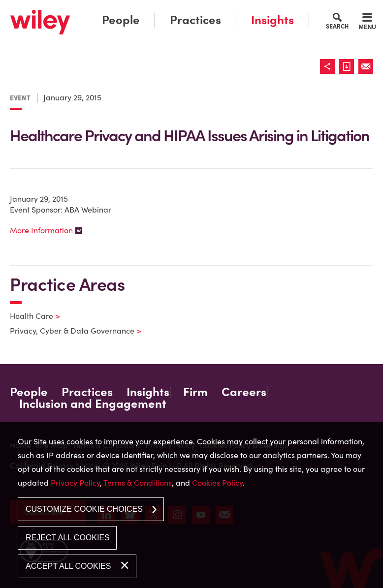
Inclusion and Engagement (93, 404)
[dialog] (191, 505)
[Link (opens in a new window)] (349, 66)
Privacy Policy (75, 483)
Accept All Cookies (68, 566)
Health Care (29, 316)
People (121, 20)
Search (337, 26)
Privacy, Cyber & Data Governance (69, 331)
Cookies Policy (217, 483)
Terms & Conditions (138, 483)
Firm (195, 392)
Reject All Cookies (68, 538)
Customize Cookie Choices (84, 509)
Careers (244, 392)
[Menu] (367, 23)
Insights (272, 20)
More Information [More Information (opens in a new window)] (41, 230)
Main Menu (163, 10)
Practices (195, 20)
